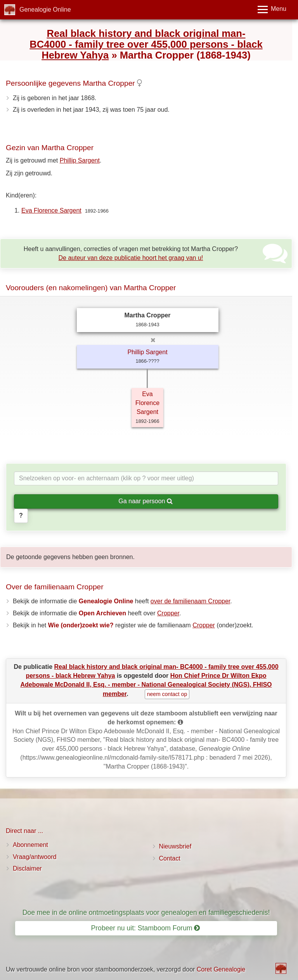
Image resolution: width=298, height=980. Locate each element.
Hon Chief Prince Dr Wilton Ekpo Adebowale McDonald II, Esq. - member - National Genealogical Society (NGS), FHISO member (146, 685)
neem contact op (167, 694)
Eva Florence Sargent (51, 210)
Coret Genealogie (221, 969)
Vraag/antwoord (35, 857)
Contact (170, 858)
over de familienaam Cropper (190, 601)
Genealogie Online (45, 10)
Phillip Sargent (80, 160)
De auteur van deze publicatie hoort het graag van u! (131, 258)
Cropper (168, 613)
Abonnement (30, 845)
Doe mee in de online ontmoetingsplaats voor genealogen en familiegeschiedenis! (146, 912)
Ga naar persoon (146, 501)
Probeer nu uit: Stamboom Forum (146, 928)
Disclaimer (27, 868)
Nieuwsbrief (175, 846)
